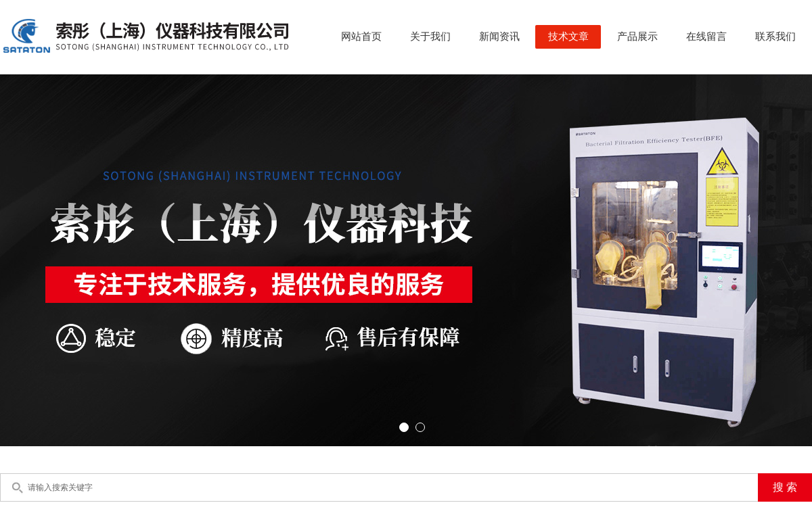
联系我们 (775, 37)
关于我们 (430, 37)
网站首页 (361, 37)
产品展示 (637, 37)
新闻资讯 (499, 37)
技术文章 (568, 37)
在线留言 (706, 37)
